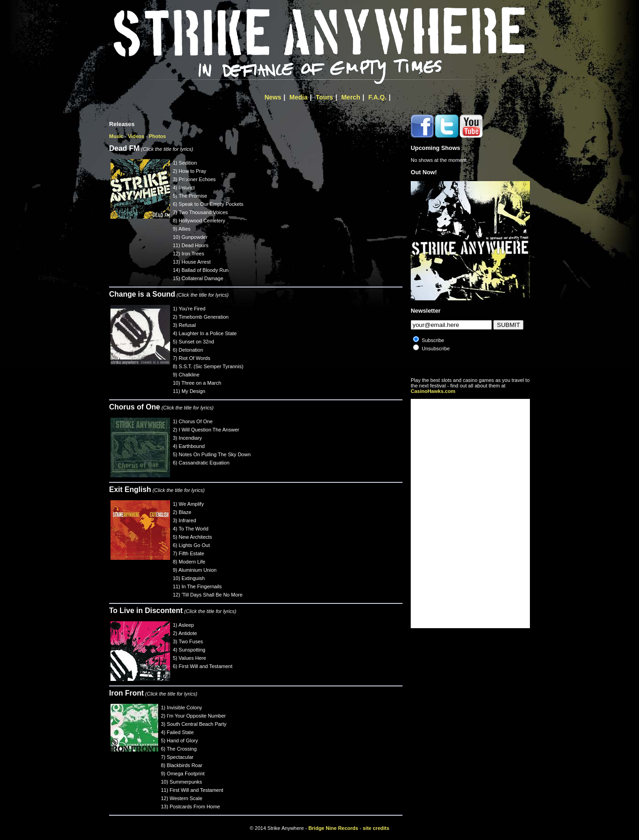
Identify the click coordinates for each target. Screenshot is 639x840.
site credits (376, 828)
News (273, 97)
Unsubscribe (436, 348)
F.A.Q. (378, 97)
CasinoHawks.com (433, 391)
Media (298, 97)
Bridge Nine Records (333, 828)
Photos (157, 136)
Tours (325, 97)
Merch (350, 97)
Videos (136, 136)
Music (116, 136)
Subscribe (433, 340)
